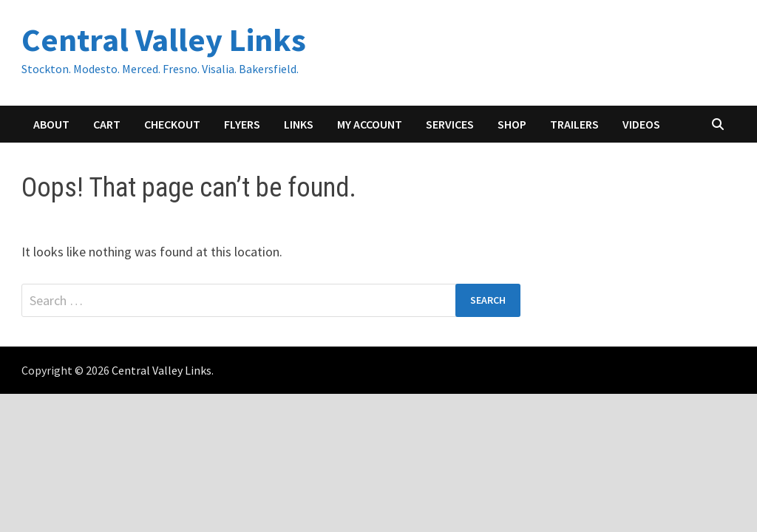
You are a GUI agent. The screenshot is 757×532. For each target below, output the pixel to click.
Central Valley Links (164, 40)
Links (299, 124)
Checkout (172, 124)
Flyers (242, 124)
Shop (512, 124)
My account (370, 124)
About (51, 124)
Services (450, 124)
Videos (641, 124)
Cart (107, 124)
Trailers (574, 124)
